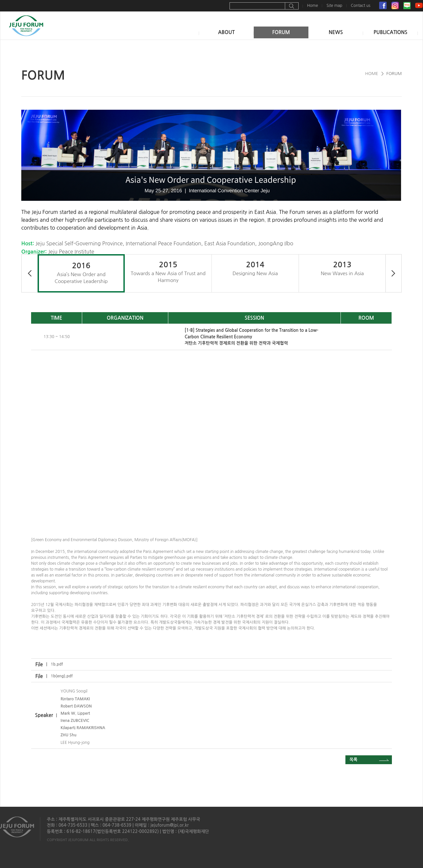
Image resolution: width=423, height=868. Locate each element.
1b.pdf (57, 664)
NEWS (336, 32)
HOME (372, 74)
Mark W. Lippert (75, 713)
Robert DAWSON (76, 706)
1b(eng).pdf (62, 676)
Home (313, 6)
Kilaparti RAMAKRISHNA (83, 728)
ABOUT (226, 32)
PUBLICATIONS (390, 32)
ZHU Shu (68, 735)
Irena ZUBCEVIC (75, 721)
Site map (334, 6)
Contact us (361, 6)
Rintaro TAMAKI (75, 699)
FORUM (281, 32)
